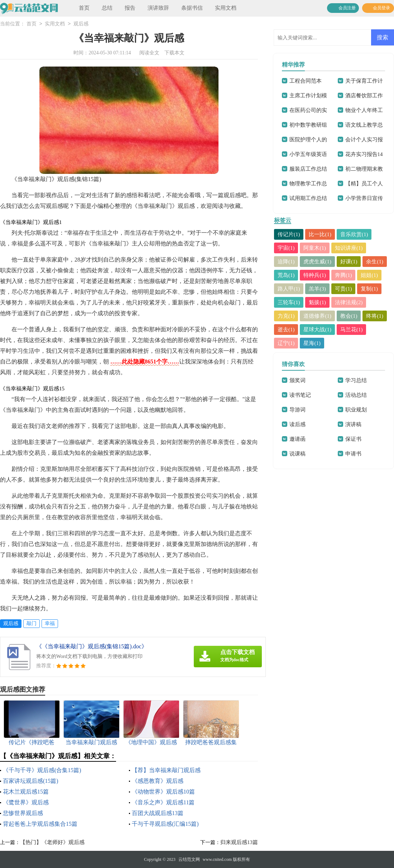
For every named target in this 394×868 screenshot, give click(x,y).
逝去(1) (286, 330)
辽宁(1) (286, 343)
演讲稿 (353, 424)
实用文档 (226, 8)
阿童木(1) (315, 248)
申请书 (353, 454)
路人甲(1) (289, 289)
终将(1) (375, 316)
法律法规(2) (349, 302)
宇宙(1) (286, 248)
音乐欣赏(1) (354, 234)
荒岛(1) (286, 275)
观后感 (81, 24)
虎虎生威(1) (318, 262)
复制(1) (370, 289)
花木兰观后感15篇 (26, 792)
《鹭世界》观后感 (26, 802)
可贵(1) (343, 289)
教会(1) (349, 316)
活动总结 (356, 395)
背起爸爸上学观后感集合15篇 (40, 824)
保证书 (353, 439)
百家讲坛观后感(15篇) (31, 781)
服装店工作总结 (308, 169)
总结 (107, 8)
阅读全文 (149, 53)
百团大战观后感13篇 (158, 813)
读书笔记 (300, 395)
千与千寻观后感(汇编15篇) (165, 824)
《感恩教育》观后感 (158, 781)
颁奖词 (297, 380)
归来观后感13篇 (239, 842)
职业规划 (356, 410)
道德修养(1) (318, 316)
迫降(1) (286, 262)
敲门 (32, 623)
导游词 (297, 410)
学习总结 (356, 380)
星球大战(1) (318, 330)
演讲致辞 (158, 8)
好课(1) (349, 262)
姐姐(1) (370, 275)
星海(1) (312, 343)
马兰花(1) (352, 330)
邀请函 (297, 439)
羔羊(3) (318, 289)
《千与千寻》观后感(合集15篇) (42, 770)
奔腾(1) (343, 275)
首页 (84, 8)
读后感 (297, 424)
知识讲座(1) (349, 248)
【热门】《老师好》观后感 (52, 842)
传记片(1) (289, 234)
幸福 (50, 623)
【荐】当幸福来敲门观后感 (166, 770)
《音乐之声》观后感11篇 (163, 802)
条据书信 (192, 8)
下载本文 (174, 53)
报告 (130, 8)
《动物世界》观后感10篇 (163, 792)
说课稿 (297, 454)
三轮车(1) (289, 302)
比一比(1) (320, 234)
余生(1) (375, 262)
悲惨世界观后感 (23, 813)
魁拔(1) (318, 302)
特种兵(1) (315, 275)
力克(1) (286, 316)
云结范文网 (189, 859)
